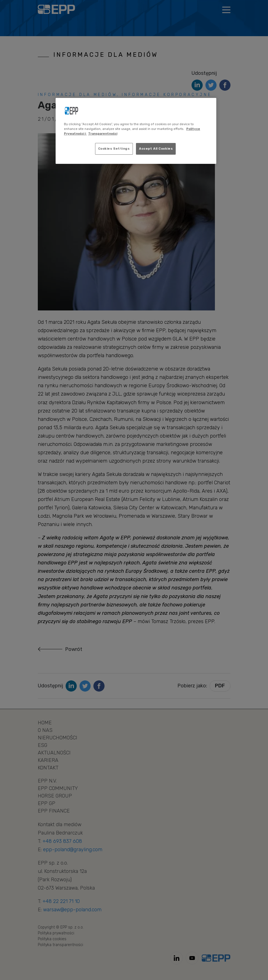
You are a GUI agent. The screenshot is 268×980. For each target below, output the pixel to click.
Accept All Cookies (156, 149)
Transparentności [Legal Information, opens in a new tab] (103, 134)
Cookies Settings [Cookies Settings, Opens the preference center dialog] (114, 149)
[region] (136, 131)
